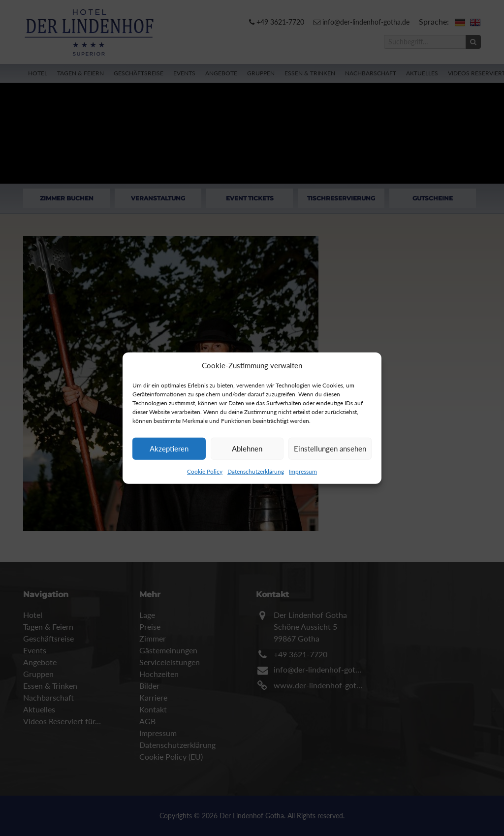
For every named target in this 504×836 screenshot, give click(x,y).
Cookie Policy (205, 471)
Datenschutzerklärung (256, 471)
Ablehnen (247, 449)
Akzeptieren (169, 449)
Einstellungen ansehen (330, 449)
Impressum (303, 471)
